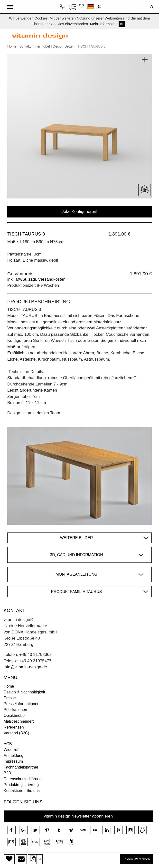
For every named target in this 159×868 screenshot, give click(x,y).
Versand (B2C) (16, 733)
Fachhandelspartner (21, 767)
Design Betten (64, 46)
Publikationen (15, 710)
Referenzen (14, 727)
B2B (7, 773)
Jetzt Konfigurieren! (79, 212)
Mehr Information (104, 24)
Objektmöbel (15, 715)
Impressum (13, 761)
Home (12, 46)
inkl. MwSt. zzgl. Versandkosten (36, 279)
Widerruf (11, 750)
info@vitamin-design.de (25, 667)
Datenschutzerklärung (23, 779)
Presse (10, 698)
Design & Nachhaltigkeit (24, 692)
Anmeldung (14, 755)
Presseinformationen (22, 704)
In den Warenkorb (137, 859)
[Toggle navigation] (10, 7)
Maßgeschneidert (19, 721)
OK (122, 24)
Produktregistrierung (21, 785)
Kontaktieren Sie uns (22, 791)
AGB (8, 744)
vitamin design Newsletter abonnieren (78, 816)
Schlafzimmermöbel (35, 46)
